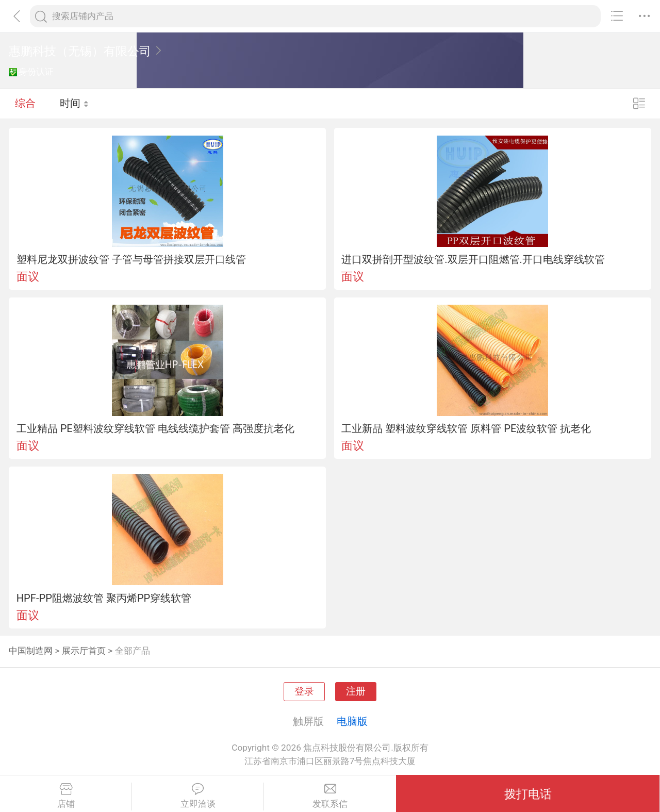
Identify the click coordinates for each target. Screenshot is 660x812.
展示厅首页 (84, 651)
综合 (25, 103)
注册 (356, 691)
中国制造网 (31, 651)
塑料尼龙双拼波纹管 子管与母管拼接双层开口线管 (131, 259)
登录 (304, 691)
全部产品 (133, 651)
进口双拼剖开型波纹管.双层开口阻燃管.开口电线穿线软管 (473, 259)
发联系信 (330, 796)
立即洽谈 (198, 796)
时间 (75, 103)
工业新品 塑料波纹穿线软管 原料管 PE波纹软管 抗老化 (466, 428)
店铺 (66, 796)
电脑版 (352, 721)
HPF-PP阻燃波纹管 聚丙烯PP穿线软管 (104, 598)
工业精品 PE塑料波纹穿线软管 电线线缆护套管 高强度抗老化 (155, 428)
